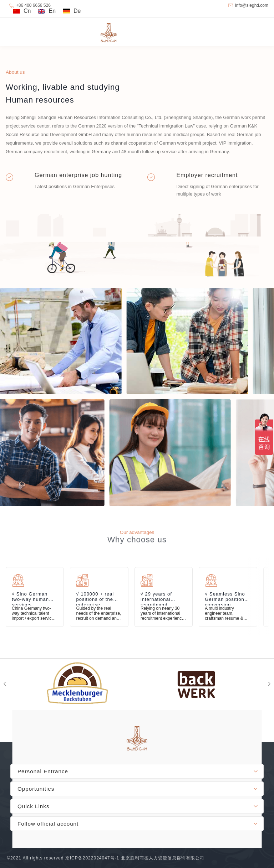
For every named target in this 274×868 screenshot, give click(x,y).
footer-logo (137, 738)
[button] (269, 684)
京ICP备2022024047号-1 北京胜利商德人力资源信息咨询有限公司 (135, 858)
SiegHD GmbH (137, 32)
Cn (27, 11)
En (52, 11)
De (77, 11)
